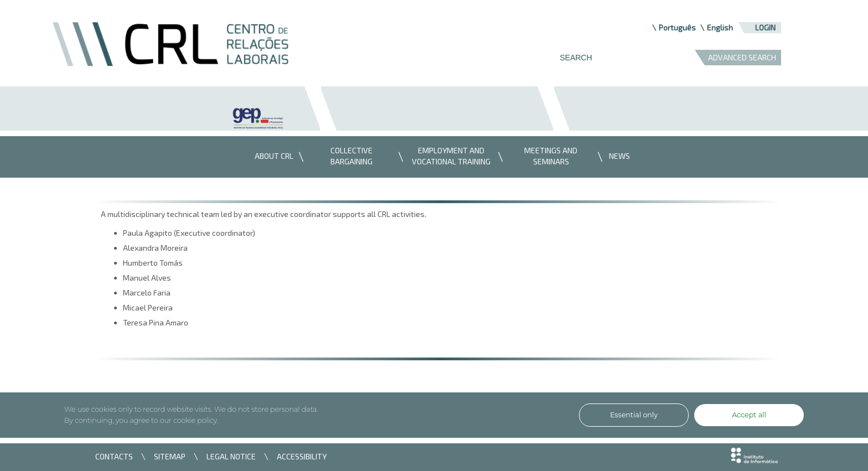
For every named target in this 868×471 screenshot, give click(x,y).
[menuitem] (271, 157)
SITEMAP (170, 456)
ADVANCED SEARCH (742, 57)
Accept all (749, 415)
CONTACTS (114, 456)
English (720, 27)
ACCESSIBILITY (302, 456)
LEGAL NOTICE (231, 456)
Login (765, 27)
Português (677, 27)
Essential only (634, 415)
